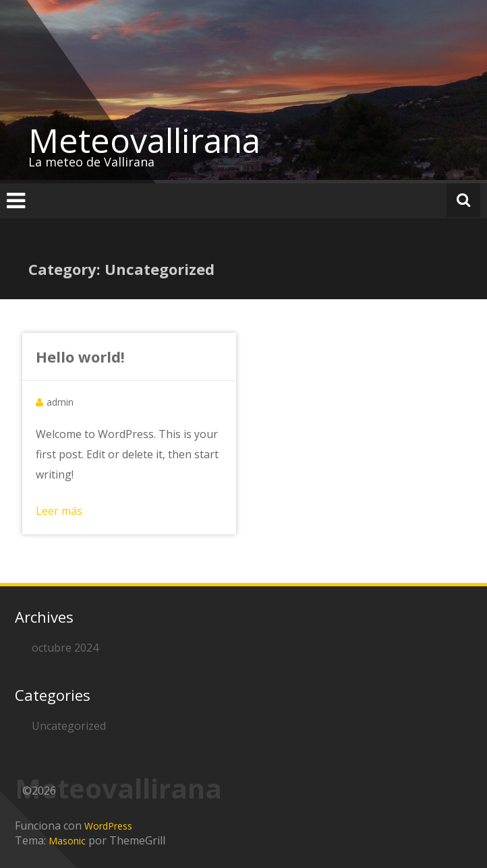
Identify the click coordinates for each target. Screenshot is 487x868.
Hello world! (80, 356)
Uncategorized (69, 726)
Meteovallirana (144, 140)
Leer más (59, 511)
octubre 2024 (65, 648)
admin (60, 402)
